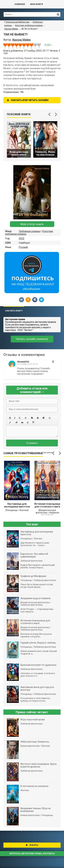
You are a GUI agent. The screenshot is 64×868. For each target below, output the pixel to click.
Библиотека (6, 4)
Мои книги (37, 4)
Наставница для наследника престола (17, 505)
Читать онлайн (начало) (32, 339)
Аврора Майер (11, 29)
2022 (22, 238)
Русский (23, 247)
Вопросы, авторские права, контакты (32, 854)
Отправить (32, 443)
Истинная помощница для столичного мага (47, 505)
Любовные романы (30, 231)
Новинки (20, 4)
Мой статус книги (32, 224)
